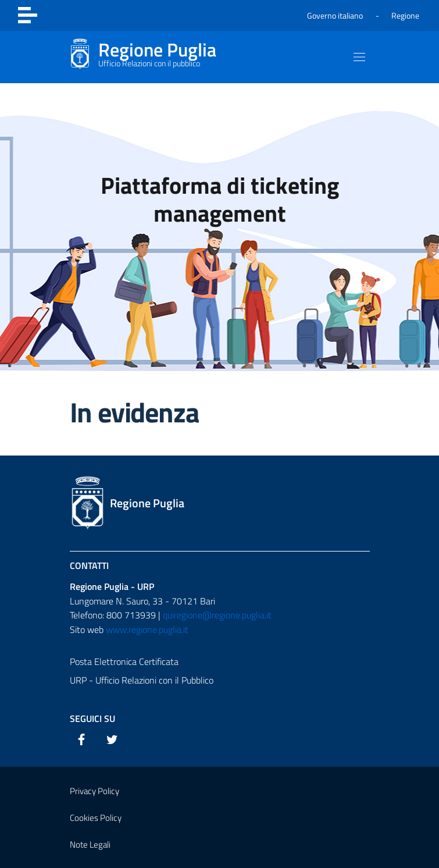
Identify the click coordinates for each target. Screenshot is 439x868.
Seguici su (92, 718)
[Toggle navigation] (28, 15)
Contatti (89, 565)
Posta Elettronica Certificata (124, 661)
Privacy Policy (94, 791)
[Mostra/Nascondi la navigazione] (359, 57)
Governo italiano (335, 15)
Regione (405, 15)
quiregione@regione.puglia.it (217, 615)
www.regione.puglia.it (147, 629)
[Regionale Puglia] (143, 57)
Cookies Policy (96, 818)
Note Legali (90, 844)
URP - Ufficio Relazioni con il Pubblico (142, 680)
